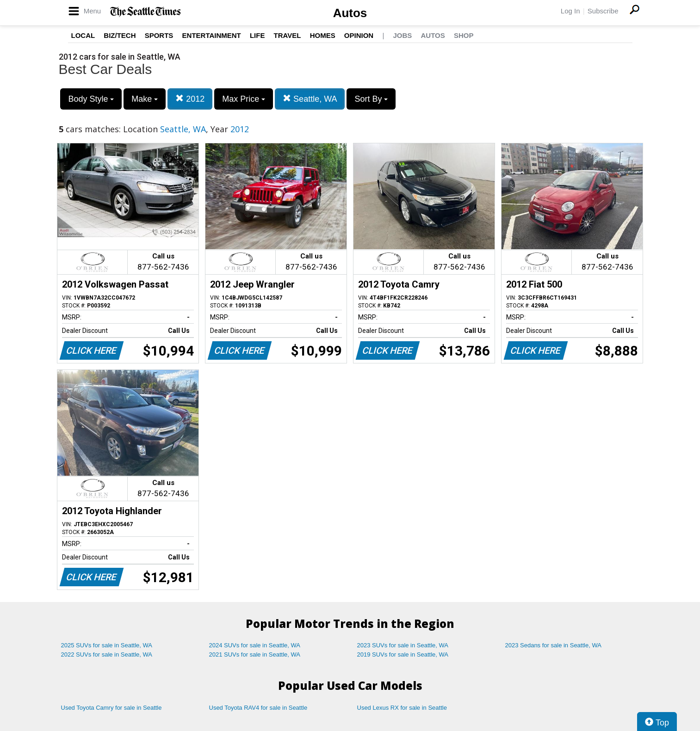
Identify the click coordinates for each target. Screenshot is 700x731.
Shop (464, 35)
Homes (323, 35)
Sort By (371, 99)
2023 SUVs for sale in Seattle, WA (403, 645)
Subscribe (603, 11)
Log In (570, 11)
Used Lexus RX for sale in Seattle (402, 708)
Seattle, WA (310, 99)
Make (145, 99)
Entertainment (212, 35)
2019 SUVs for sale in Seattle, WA (403, 654)
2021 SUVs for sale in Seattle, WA (255, 654)
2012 (190, 99)
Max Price (244, 99)
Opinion (359, 35)
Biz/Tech (120, 35)
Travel (288, 35)
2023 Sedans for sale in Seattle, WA (553, 645)
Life (257, 35)
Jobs (402, 35)
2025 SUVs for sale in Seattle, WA (107, 645)
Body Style (91, 99)
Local (83, 35)
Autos (350, 13)
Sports (159, 35)
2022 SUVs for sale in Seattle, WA (107, 654)
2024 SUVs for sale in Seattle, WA (255, 645)
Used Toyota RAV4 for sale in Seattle (258, 708)
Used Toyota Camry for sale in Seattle (112, 708)
